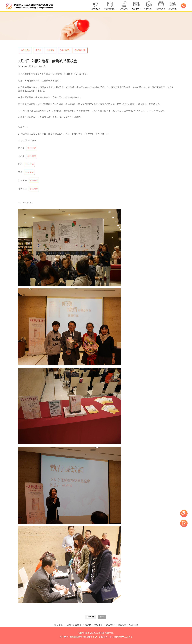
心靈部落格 (25, 50)
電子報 (38, 50)
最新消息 (59, 625)
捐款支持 (122, 625)
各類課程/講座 (73, 625)
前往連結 (32, 148)
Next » (102, 617)
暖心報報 (98, 625)
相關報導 (50, 50)
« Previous (90, 617)
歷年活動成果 (80, 50)
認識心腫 (87, 625)
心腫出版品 (64, 50)
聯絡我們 (133, 625)
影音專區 (110, 625)
